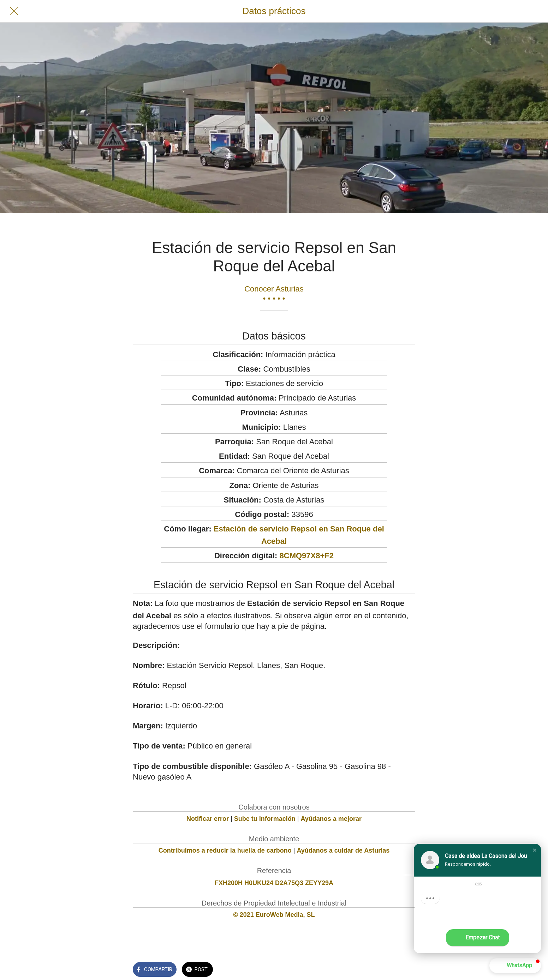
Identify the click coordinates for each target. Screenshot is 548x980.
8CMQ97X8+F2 (307, 556)
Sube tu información (265, 819)
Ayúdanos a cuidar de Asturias (343, 850)
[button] (535, 850)
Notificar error (208, 819)
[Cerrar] (14, 11)
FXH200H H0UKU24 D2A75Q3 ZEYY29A (274, 883)
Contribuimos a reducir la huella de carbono (225, 850)
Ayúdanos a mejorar (331, 819)
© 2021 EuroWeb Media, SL (274, 915)
